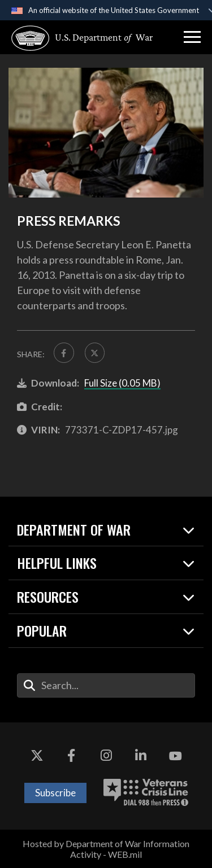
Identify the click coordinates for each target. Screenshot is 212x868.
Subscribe (55, 793)
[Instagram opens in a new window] (106, 756)
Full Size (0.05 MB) (122, 383)
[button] (192, 37)
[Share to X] (95, 353)
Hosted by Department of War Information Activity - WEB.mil (106, 849)
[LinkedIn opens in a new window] (141, 756)
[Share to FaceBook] (64, 353)
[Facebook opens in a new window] (71, 756)
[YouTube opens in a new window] (175, 756)
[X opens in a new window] (37, 756)
